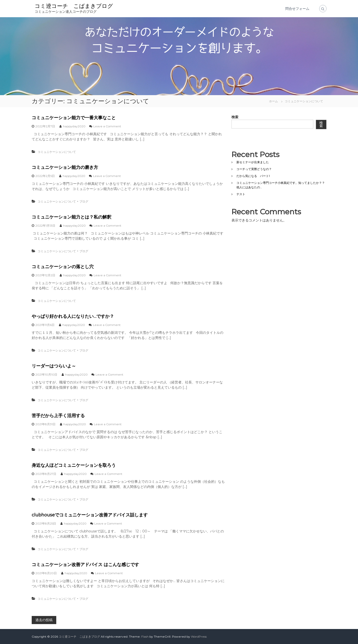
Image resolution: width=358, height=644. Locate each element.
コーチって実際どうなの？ (254, 169)
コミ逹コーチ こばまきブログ (74, 6)
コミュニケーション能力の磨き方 (65, 167)
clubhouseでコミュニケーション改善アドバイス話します (90, 515)
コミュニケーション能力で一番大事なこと (74, 118)
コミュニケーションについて (57, 152)
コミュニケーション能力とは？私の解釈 (72, 217)
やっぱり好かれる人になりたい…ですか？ (73, 316)
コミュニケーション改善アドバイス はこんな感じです (85, 565)
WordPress (199, 637)
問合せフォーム (297, 9)
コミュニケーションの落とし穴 (63, 267)
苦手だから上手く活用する (58, 416)
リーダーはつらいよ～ (54, 366)
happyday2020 (74, 126)
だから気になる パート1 (253, 176)
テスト (241, 194)
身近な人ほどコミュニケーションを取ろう (74, 465)
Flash (145, 637)
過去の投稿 (44, 620)
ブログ (84, 201)
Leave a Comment (107, 126)
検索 (235, 117)
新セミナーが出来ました (253, 162)
